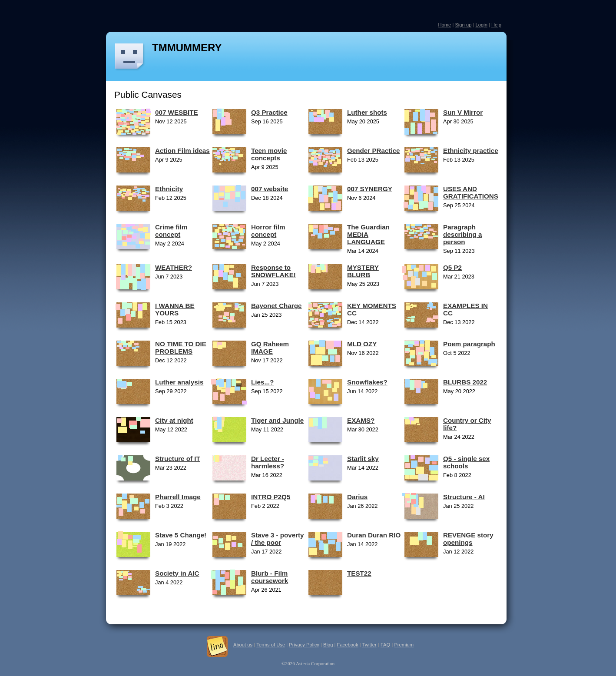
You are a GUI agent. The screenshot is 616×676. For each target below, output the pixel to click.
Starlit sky (363, 459)
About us (243, 645)
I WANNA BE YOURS (175, 309)
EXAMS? (361, 420)
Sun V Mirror (463, 112)
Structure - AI (464, 497)
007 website (270, 189)
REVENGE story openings (468, 539)
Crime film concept (171, 231)
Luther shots (367, 112)
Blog (328, 645)
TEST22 (359, 573)
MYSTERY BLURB (363, 271)
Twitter (369, 645)
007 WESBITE (177, 112)
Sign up (463, 25)
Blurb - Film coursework (270, 577)
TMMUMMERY (187, 48)
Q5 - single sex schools (466, 462)
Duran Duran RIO (374, 535)
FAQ (385, 645)
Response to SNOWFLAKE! (273, 271)
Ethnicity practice (471, 151)
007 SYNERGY (370, 189)
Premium (404, 645)
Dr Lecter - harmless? (268, 462)
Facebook (348, 645)
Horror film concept (268, 231)
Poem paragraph (469, 344)
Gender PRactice (374, 151)
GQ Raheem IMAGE (270, 348)
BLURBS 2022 (465, 382)
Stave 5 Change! (181, 535)
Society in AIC (177, 573)
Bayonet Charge (276, 306)
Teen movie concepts (269, 154)
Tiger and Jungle (277, 420)
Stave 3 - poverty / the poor (278, 539)
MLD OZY (362, 344)
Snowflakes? (367, 382)
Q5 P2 (452, 267)
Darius (357, 497)
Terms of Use (271, 645)
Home (444, 25)
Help (496, 25)
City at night (174, 420)
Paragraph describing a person (462, 234)
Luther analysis (179, 382)
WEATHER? (174, 267)
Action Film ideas (182, 151)
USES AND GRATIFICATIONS (471, 192)
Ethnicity (169, 189)
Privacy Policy (304, 645)
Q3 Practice (269, 112)
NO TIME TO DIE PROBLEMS (181, 348)
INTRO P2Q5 (271, 497)
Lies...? (262, 382)
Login (481, 25)
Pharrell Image (178, 497)
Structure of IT (178, 459)
